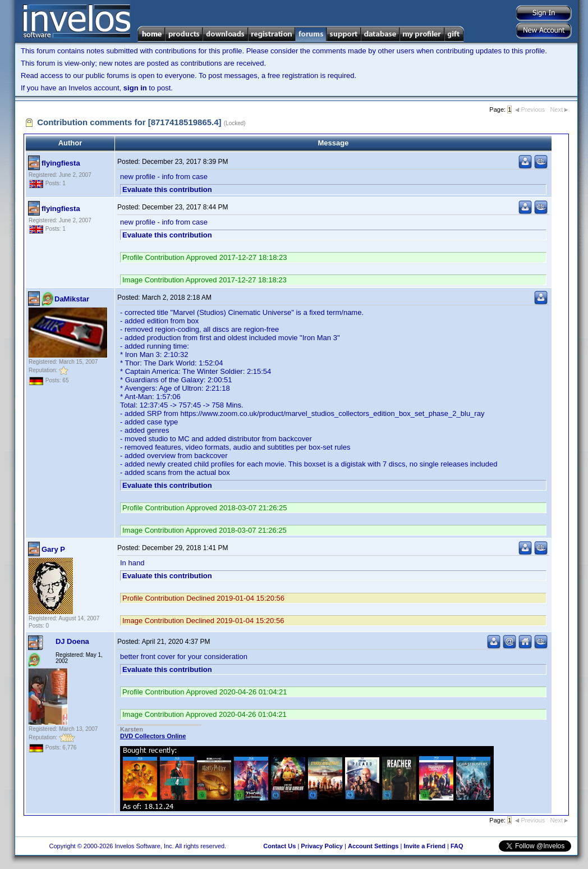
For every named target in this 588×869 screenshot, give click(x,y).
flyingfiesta (61, 163)
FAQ (457, 846)
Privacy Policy (322, 846)
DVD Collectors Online (153, 736)
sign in (135, 88)
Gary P (53, 549)
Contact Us (279, 846)
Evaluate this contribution (167, 189)
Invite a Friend (424, 846)
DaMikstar (72, 299)
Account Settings (373, 846)
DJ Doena (72, 641)
